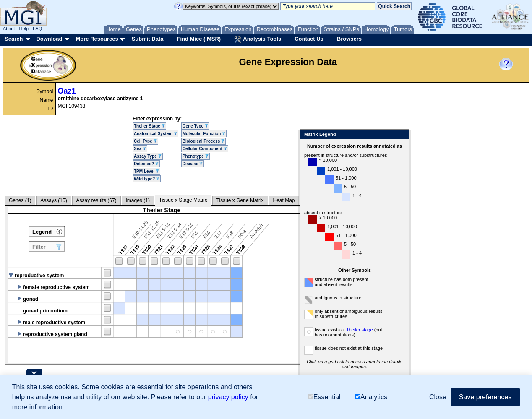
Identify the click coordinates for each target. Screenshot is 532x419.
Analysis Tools (258, 39)
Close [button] (438, 397)
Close (421, 135)
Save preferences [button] (485, 397)
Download (49, 39)
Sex (140, 149)
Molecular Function (204, 134)
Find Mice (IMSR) (199, 39)
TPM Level (146, 171)
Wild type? (147, 179)
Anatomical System (155, 134)
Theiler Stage (149, 126)
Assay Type (148, 156)
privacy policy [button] (228, 397)
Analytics (371, 397)
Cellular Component (205, 149)
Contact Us (309, 39)
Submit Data (148, 39)
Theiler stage (379, 330)
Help (24, 29)
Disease (193, 164)
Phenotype (196, 156)
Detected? (146, 164)
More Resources (97, 39)
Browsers (349, 39)
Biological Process (203, 141)
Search (14, 39)
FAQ (37, 29)
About (9, 29)
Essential (324, 397)
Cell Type (145, 141)
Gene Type (195, 126)
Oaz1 (67, 91)
